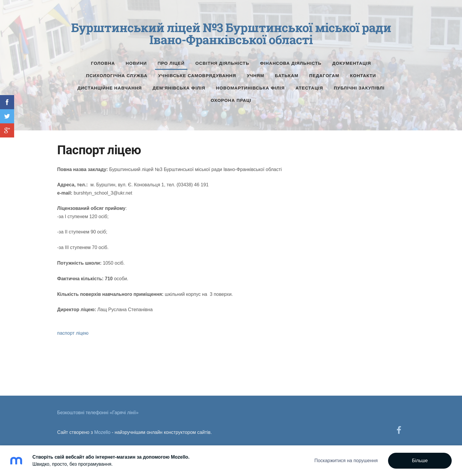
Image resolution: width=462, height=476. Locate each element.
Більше (420, 461)
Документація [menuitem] (352, 60)
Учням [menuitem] (256, 73)
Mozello (102, 430)
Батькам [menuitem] (287, 73)
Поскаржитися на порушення (346, 461)
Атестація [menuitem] (309, 85)
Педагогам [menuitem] (324, 73)
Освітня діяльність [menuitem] (222, 60)
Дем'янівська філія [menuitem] (179, 85)
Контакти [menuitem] (363, 73)
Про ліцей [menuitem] (171, 60)
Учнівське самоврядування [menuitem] (197, 73)
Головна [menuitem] (103, 60)
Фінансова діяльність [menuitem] (291, 60)
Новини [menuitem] (136, 60)
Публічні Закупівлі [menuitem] (359, 85)
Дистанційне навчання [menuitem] (110, 85)
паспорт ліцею (73, 331)
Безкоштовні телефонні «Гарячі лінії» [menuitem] (98, 410)
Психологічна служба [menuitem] (117, 73)
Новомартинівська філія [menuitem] (250, 85)
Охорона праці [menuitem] (231, 98)
